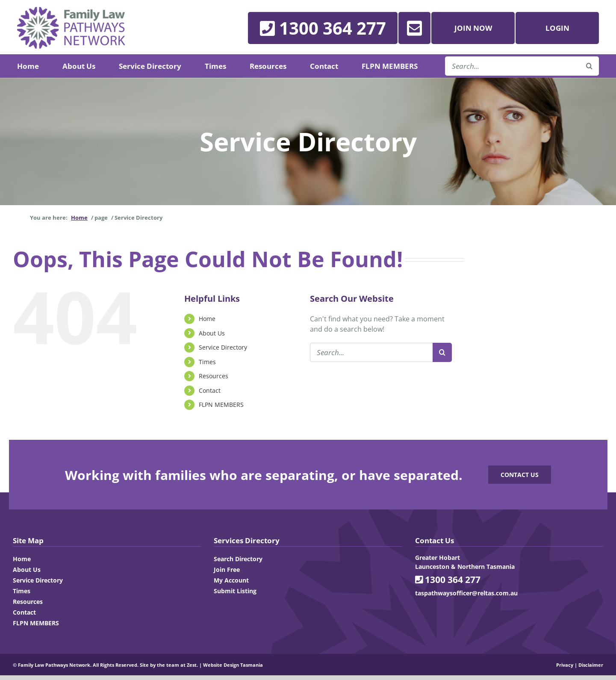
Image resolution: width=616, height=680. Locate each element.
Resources (214, 376)
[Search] (442, 352)
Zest (192, 665)
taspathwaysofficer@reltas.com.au (466, 593)
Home (207, 319)
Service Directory (223, 347)
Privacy (565, 665)
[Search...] (371, 352)
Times (207, 362)
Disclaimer (591, 665)
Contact (210, 390)
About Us (212, 333)
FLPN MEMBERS (221, 405)
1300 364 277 (448, 580)
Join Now (473, 28)
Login (557, 28)
